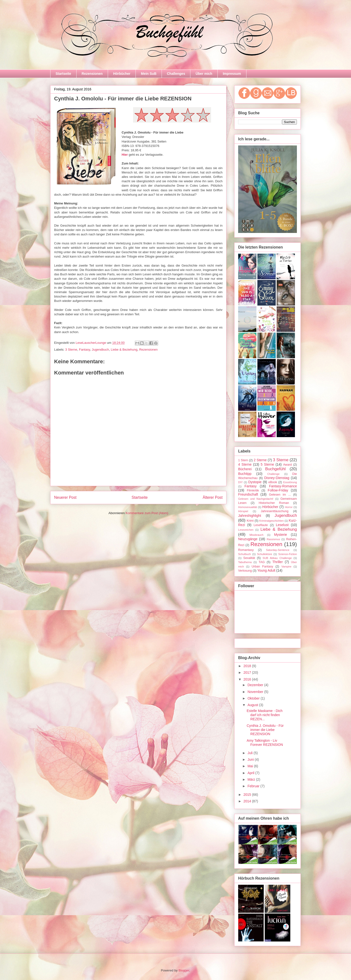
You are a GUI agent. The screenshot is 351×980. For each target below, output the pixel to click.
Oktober (254, 698)
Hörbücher (122, 74)
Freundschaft (248, 494)
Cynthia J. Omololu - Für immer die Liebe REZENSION (265, 730)
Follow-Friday (278, 490)
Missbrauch (256, 535)
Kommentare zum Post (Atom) (147, 513)
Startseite (63, 74)
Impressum (232, 74)
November (256, 692)
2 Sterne (260, 460)
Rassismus (273, 539)
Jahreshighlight (250, 516)
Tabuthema (245, 562)
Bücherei (245, 469)
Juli (250, 753)
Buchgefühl (275, 469)
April (251, 773)
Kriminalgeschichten (272, 521)
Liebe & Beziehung (124, 350)
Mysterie (280, 535)
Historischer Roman (274, 503)
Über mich (204, 74)
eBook (273, 482)
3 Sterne (71, 350)
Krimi (250, 521)
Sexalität (249, 558)
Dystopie (255, 482)
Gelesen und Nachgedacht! (256, 499)
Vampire (287, 567)
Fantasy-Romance (283, 486)
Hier (125, 155)
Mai (251, 766)
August (253, 705)
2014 (248, 801)
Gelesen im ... (280, 495)
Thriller (278, 562)
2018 (248, 666)
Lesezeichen (246, 530)
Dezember (256, 685)
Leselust (282, 525)
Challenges (176, 74)
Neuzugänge (248, 539)
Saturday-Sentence (278, 550)
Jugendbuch (100, 350)
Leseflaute (261, 525)
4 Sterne (245, 464)
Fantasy (84, 350)
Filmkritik (253, 490)
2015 (248, 795)
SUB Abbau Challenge (277, 558)
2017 (248, 673)
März (252, 779)
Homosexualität (248, 507)
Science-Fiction (288, 554)
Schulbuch (244, 554)
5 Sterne (267, 464)
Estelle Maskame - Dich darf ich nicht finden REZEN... (265, 715)
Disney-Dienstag (277, 478)
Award (287, 465)
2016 (248, 679)
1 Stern (243, 460)
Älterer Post (213, 497)
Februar (254, 786)
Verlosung (245, 571)
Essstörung (290, 482)
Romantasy (246, 550)
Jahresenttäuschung (275, 511)
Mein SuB (149, 74)
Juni (251, 759)
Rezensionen (92, 74)
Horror (289, 507)
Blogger (184, 970)
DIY (240, 482)
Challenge (273, 474)
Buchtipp (245, 474)
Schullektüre (265, 554)
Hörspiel (243, 511)
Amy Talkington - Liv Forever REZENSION (265, 743)
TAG (262, 562)
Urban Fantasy (262, 567)
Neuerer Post (65, 497)
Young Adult (266, 570)
